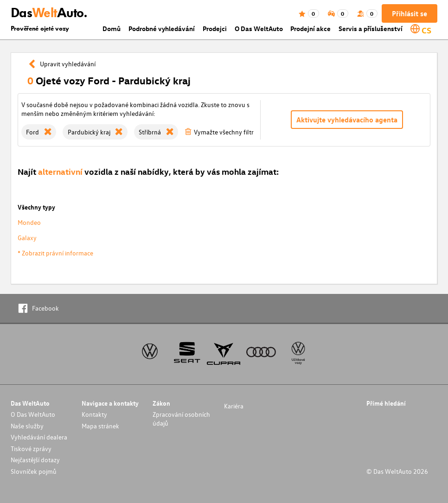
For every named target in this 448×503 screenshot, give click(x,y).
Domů (112, 29)
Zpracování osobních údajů (181, 419)
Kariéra (234, 406)
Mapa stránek (100, 426)
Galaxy (27, 238)
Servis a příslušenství (371, 29)
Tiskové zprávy (31, 449)
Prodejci (215, 29)
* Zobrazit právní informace (55, 253)
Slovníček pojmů (34, 471)
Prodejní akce (310, 29)
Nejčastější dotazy (35, 460)
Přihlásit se (410, 13)
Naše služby (27, 426)
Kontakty (94, 414)
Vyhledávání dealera (39, 437)
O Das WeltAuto (259, 29)
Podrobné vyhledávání (162, 29)
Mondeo (29, 222)
